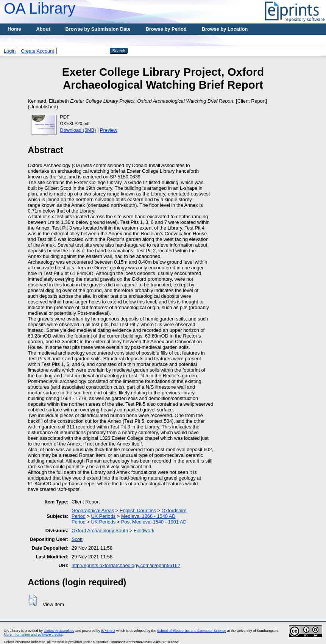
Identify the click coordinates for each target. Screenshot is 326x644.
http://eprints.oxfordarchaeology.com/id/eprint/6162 (126, 565)
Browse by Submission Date (98, 29)
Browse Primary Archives (37, 40)
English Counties (138, 510)
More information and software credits (33, 635)
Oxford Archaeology (59, 631)
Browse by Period (166, 29)
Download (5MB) (78, 130)
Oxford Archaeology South (100, 531)
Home (14, 29)
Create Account (37, 51)
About (43, 29)
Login (10, 51)
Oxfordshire (174, 510)
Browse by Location (225, 29)
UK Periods (103, 516)
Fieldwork (144, 531)
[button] (32, 600)
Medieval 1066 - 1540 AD (148, 516)
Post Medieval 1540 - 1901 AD (154, 522)
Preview (109, 130)
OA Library (40, 8)
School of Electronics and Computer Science (192, 631)
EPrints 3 (108, 631)
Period (79, 516)
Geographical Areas (93, 510)
